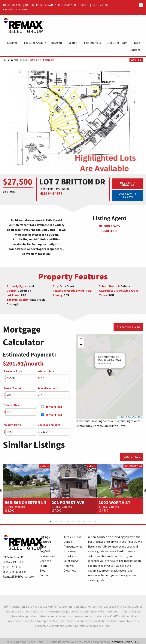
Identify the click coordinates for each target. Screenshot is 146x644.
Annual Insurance (48, 388)
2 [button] (56, 521)
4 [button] (67, 521)
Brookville (82, 5)
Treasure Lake (13, 5)
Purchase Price (13, 371)
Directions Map (128, 327)
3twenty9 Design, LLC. (125, 642)
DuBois (29, 5)
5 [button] (73, 521)
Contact (135, 50)
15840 (23, 60)
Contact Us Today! (128, 196)
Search (73, 43)
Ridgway (8, 9)
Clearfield (23, 9)
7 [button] (84, 521)
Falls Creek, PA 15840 (54, 189)
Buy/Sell (57, 43)
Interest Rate (46, 371)
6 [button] (79, 521)
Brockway (65, 5)
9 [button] (96, 521)
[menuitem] (12, 43)
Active (136, 60)
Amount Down (12, 425)
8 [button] (90, 521)
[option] (26, 489)
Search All (132, 457)
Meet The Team (117, 43)
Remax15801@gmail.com (19, 576)
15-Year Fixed (52, 407)
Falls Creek (10, 60)
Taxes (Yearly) (12, 388)
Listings (12, 43)
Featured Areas (34, 43)
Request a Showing (128, 184)
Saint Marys (100, 5)
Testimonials (92, 43)
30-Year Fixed (52, 415)
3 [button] (62, 521)
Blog (137, 43)
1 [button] (50, 521)
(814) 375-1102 (12, 567)
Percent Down (12, 405)
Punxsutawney (46, 5)
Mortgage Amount (49, 425)
